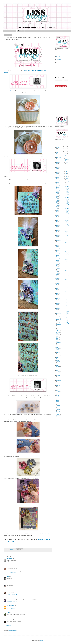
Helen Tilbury (58, 339)
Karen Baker (59, 352)
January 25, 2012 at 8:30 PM (12, 616)
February (67, 181)
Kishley (58, 357)
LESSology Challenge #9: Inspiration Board (67, 320)
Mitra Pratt (58, 58)
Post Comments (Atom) (13, 630)
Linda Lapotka (58, 366)
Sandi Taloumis (58, 391)
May (66, 175)
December (67, 156)
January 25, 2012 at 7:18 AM (12, 602)
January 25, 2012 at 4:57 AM (12, 587)
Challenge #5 (59, 268)
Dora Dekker (59, 327)
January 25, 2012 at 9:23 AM (12, 609)
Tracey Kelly (59, 409)
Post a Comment (8, 626)
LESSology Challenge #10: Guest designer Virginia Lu (67, 191)
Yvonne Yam (59, 59)
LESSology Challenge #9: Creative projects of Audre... (67, 309)
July (66, 172)
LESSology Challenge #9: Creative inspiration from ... (67, 285)
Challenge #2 (59, 185)
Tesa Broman (59, 403)
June (66, 173)
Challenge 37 (59, 322)
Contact (14, 31)
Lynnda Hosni (58, 378)
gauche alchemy (58, 330)
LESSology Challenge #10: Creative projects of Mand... (67, 214)
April (67, 177)
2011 (66, 326)
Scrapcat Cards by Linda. (47, 534)
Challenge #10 (13, 551)
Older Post (50, 628)
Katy (8, 613)
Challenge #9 (59, 320)
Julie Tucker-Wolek (23, 551)
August (67, 169)
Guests (22, 31)
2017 (66, 145)
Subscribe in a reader (59, 113)
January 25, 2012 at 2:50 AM (12, 580)
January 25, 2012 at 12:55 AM (12, 573)
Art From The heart (11, 605)
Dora (8, 577)
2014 (66, 150)
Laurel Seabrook (58, 361)
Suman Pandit (58, 401)
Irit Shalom (58, 345)
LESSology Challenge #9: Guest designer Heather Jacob (67, 264)
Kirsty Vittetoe (10, 620)
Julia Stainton (58, 348)
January (67, 184)
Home (5, 31)
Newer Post (6, 628)
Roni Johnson (58, 389)
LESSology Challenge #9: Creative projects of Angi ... (67, 297)
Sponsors (9, 31)
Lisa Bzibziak (59, 55)
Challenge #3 (59, 213)
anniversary (58, 150)
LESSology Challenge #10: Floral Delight (67, 246)
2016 (66, 147)
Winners (58, 414)
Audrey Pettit (59, 155)
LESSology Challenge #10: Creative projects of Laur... (67, 236)
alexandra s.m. (10, 559)
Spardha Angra (58, 396)
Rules (18, 31)
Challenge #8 (59, 314)
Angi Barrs (8, 551)
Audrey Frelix (58, 153)
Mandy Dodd (59, 383)
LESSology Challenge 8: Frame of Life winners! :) (67, 274)
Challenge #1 (59, 157)
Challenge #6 (59, 296)
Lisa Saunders (58, 371)
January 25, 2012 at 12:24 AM (12, 563)
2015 (66, 148)
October (67, 162)
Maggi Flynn (59, 380)
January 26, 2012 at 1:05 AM (12, 623)
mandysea (9, 567)
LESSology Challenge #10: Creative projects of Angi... (67, 225)
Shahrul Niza (59, 393)
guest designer (58, 334)
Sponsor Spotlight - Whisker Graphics (67, 255)
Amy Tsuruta (59, 145)
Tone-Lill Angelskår (58, 406)
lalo (57, 359)
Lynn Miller (58, 375)
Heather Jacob (58, 337)
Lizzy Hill (58, 56)
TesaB (8, 584)
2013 (66, 152)
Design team (17, 551)
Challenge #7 (59, 311)
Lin (27, 551)
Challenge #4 (59, 240)
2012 (66, 153)
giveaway (58, 332)
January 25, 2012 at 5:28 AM (12, 594)
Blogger (42, 641)
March (67, 178)
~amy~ (8, 591)
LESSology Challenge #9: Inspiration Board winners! (67, 202)
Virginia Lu (58, 412)
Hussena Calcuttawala (59, 342)
